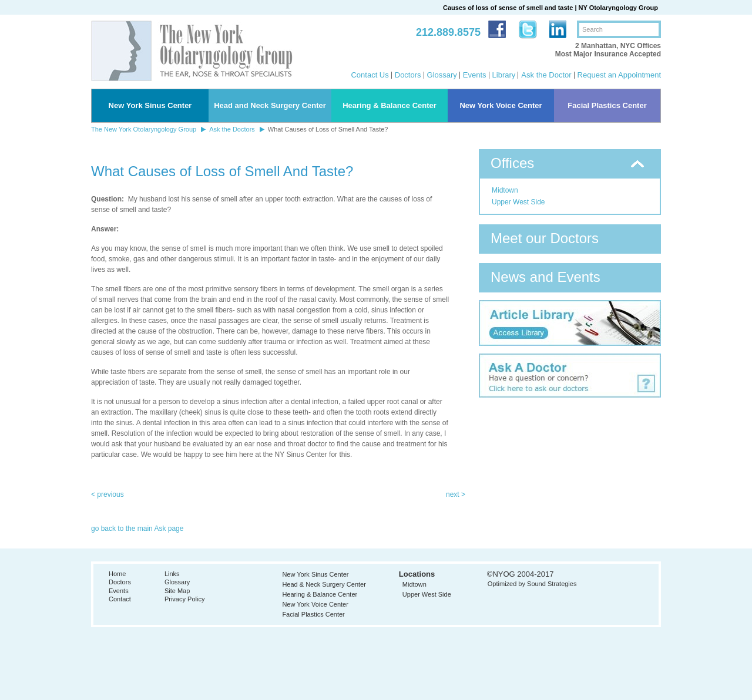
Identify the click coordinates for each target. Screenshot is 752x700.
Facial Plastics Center (607, 105)
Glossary (442, 75)
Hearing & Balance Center (390, 105)
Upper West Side (518, 202)
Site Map (177, 591)
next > (456, 494)
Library (504, 75)
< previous (108, 494)
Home (117, 574)
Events (475, 75)
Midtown (505, 190)
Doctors (408, 75)
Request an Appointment (619, 75)
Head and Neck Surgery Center (270, 105)
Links (172, 574)
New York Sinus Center (150, 105)
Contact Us (370, 75)
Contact (120, 599)
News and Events (545, 277)
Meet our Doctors (545, 238)
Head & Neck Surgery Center (324, 584)
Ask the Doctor (546, 75)
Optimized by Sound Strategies (532, 584)
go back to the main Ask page (137, 529)
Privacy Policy (184, 599)
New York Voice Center (501, 105)
